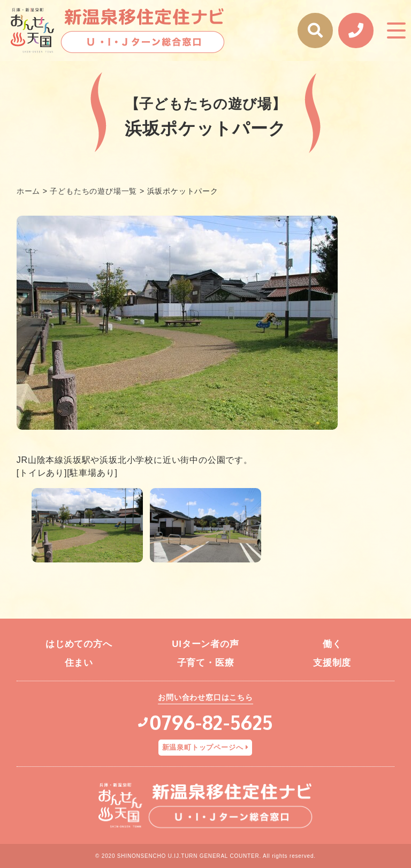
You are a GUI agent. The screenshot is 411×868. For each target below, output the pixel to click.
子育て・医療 (206, 663)
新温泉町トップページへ (203, 747)
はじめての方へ (79, 644)
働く (332, 644)
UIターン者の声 (205, 644)
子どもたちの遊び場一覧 (93, 191)
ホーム (28, 191)
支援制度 (332, 663)
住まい (79, 663)
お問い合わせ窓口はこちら (205, 697)
